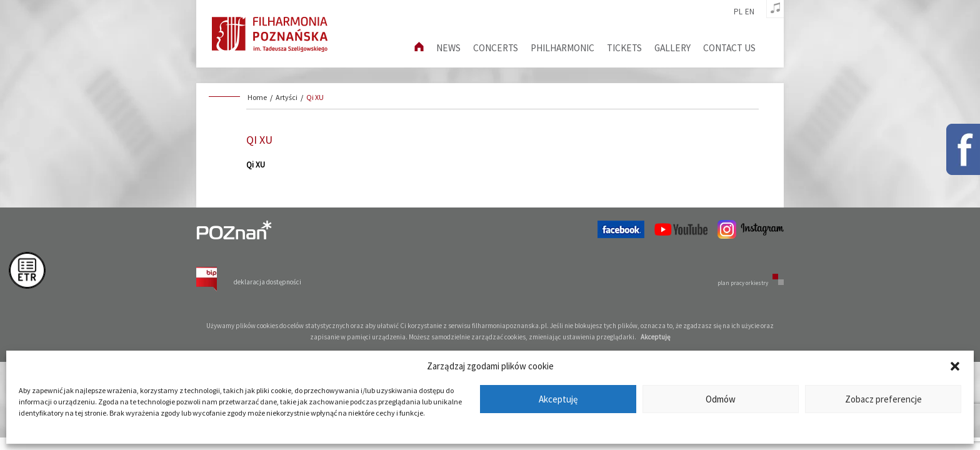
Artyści (287, 97)
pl (738, 12)
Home (257, 97)
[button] (955, 366)
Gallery (672, 48)
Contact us (729, 48)
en (750, 12)
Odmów (721, 399)
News (448, 48)
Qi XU (315, 97)
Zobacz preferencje (883, 399)
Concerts (496, 48)
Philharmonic (562, 48)
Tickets (624, 48)
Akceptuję (558, 399)
